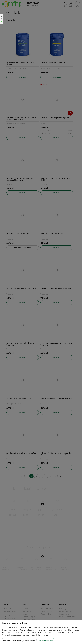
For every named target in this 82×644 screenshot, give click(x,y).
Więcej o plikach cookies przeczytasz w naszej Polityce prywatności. (27, 635)
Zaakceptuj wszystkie (46, 640)
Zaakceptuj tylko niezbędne (12, 640)
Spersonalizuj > (30, 640)
